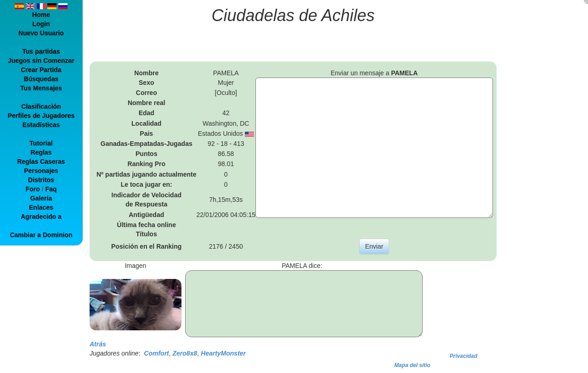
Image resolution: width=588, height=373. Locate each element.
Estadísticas (41, 125)
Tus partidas (41, 51)
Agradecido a (41, 217)
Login (41, 24)
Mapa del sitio (412, 365)
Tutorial (41, 143)
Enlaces (41, 207)
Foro (33, 189)
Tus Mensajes (41, 88)
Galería (41, 198)
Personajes (41, 171)
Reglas (41, 152)
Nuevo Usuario (41, 33)
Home (41, 15)
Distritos (41, 180)
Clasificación (41, 106)
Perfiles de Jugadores (41, 116)
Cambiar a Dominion (41, 235)
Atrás (98, 344)
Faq (51, 189)
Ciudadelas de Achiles (293, 15)
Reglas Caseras (41, 161)
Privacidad (464, 356)
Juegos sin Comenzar (41, 61)
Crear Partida (41, 70)
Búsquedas (41, 79)
